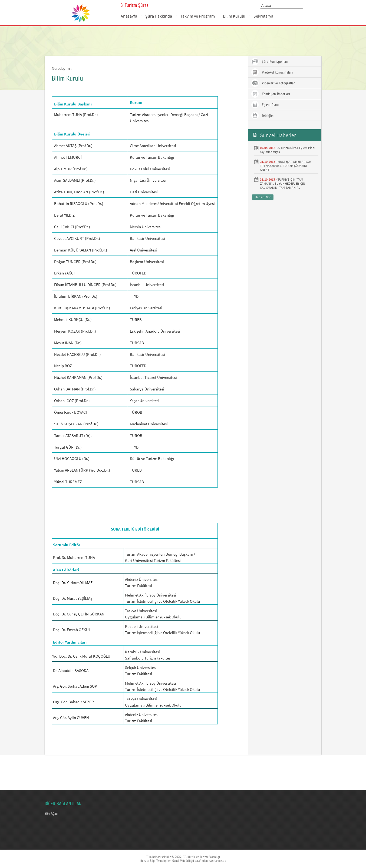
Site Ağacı (51, 814)
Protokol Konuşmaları (272, 72)
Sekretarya (263, 16)
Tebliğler (262, 115)
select (303, 6)
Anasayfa (129, 16)
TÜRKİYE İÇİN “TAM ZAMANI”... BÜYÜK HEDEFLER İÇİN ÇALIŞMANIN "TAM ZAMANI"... (283, 183)
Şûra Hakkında (159, 16)
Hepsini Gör (263, 197)
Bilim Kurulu (234, 16)
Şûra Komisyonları (269, 61)
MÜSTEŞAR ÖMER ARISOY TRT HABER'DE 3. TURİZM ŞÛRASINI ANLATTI (286, 166)
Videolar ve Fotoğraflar (273, 83)
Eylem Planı (265, 105)
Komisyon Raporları (270, 94)
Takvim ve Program (197, 16)
